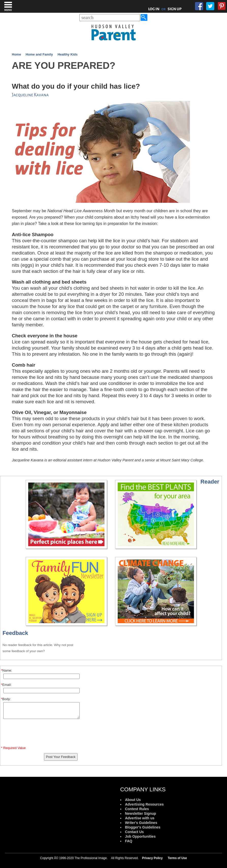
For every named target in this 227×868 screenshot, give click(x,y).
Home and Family (39, 54)
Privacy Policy (152, 858)
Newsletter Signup (141, 813)
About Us (133, 800)
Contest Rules (137, 809)
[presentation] (41, 733)
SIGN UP (175, 9)
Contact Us (134, 832)
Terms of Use (177, 858)
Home (17, 54)
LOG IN (154, 9)
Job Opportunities (140, 836)
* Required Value (13, 748)
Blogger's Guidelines (143, 827)
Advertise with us (140, 818)
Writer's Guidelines (141, 823)
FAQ (129, 841)
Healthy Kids (67, 54)
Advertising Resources (145, 804)
